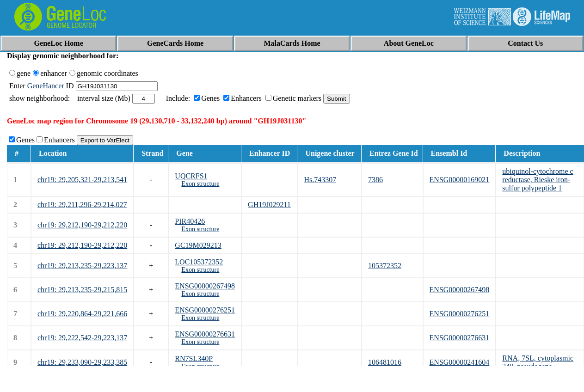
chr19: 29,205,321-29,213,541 (82, 180)
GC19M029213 (198, 245)
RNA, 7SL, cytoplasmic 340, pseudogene (538, 362)
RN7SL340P (194, 358)
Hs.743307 (320, 180)
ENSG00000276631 (205, 334)
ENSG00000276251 (205, 310)
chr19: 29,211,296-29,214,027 (82, 205)
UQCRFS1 (191, 176)
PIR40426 (190, 221)
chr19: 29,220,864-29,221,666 (82, 314)
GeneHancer (46, 86)
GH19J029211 (269, 205)
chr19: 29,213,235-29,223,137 (82, 266)
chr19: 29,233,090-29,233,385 (82, 362)
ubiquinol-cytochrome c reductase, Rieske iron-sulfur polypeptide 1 (538, 180)
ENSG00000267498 (205, 286)
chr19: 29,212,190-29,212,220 (82, 225)
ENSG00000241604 (460, 362)
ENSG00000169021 (460, 180)
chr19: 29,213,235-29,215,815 (82, 290)
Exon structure (200, 184)
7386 (375, 180)
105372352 (385, 266)
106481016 (385, 362)
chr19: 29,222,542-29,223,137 (82, 338)
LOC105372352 (199, 262)
